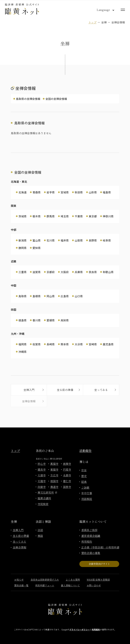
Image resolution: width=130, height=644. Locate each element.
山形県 (93, 192)
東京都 (93, 216)
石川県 (51, 240)
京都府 (51, 272)
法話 (40, 530)
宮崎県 (93, 344)
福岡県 (23, 344)
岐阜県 (107, 240)
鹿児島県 (108, 344)
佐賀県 (37, 344)
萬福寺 (54, 464)
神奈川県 (108, 216)
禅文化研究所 (47, 492)
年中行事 (87, 493)
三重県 (23, 272)
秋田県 (79, 192)
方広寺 (54, 475)
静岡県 (23, 248)
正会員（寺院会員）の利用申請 (100, 547)
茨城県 (23, 216)
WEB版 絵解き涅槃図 (98, 580)
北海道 (23, 192)
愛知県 (37, 248)
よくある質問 (73, 580)
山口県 (79, 296)
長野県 (93, 240)
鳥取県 (23, 296)
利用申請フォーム (45, 585)
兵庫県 (79, 272)
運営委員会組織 (91, 536)
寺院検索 (43, 504)
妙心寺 (42, 464)
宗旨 (84, 470)
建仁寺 (67, 481)
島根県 (37, 296)
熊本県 (65, 344)
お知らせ (19, 580)
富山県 (37, 240)
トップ (92, 22)
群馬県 (51, 216)
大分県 (79, 344)
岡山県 (51, 296)
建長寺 (42, 469)
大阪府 (65, 272)
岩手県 (51, 192)
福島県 (107, 192)
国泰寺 (67, 487)
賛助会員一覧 (21, 585)
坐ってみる (19, 542)
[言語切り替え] (103, 10)
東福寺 (54, 469)
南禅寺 (67, 464)
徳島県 (23, 320)
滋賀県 (37, 272)
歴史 (84, 476)
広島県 (65, 296)
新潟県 (23, 240)
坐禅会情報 (19, 547)
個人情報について (70, 585)
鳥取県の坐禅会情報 (28, 99)
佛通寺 (54, 487)
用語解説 (87, 499)
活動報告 (85, 451)
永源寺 (67, 475)
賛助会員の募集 (91, 553)
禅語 (40, 536)
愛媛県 (51, 320)
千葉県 (79, 216)
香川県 (37, 320)
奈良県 (93, 272)
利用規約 (87, 542)
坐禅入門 (18, 530)
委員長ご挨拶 (89, 530)
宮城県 (65, 192)
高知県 (65, 320)
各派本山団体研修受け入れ (45, 580)
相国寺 (54, 481)
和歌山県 (108, 272)
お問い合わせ (94, 585)
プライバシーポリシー (80, 629)
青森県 (37, 192)
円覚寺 (67, 469)
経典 (84, 482)
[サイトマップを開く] (123, 10)
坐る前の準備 (21, 536)
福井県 (65, 240)
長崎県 (51, 344)
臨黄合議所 (44, 498)
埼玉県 (65, 216)
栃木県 (37, 216)
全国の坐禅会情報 (56, 99)
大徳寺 (42, 475)
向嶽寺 (42, 487)
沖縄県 (23, 352)
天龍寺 (42, 481)
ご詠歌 (85, 487)
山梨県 (79, 240)
